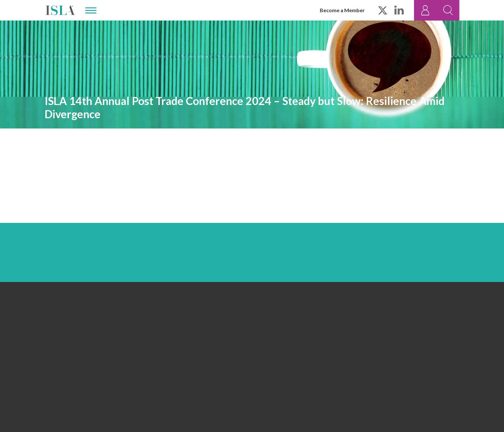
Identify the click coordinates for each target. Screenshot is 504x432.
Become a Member (342, 10)
